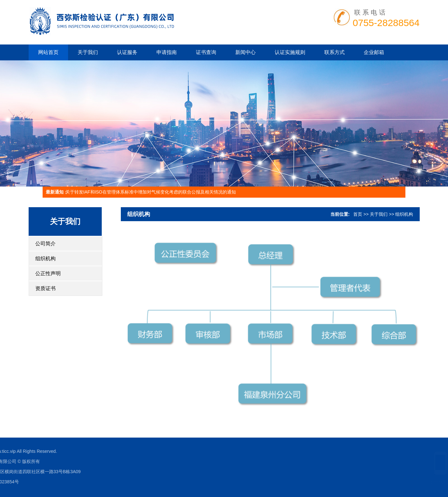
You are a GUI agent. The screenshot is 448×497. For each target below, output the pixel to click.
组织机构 (45, 259)
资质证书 (45, 288)
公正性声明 (48, 273)
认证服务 (127, 52)
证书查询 (206, 52)
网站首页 (48, 52)
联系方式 (334, 52)
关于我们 (88, 52)
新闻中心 (245, 52)
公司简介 (45, 244)
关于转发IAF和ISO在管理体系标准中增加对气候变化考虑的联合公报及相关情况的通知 (151, 192)
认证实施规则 (290, 52)
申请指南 (167, 52)
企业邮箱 (374, 52)
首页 (358, 214)
